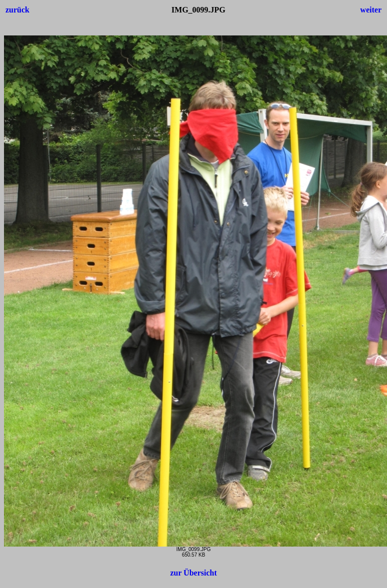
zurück (17, 10)
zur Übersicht (193, 573)
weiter (371, 10)
